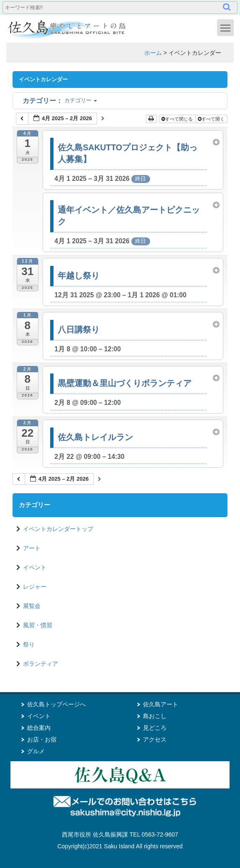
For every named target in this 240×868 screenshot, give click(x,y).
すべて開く (212, 119)
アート (32, 548)
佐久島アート (161, 704)
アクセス (155, 739)
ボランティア (41, 664)
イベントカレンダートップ (58, 529)
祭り (29, 644)
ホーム (153, 53)
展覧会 (32, 606)
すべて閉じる (178, 119)
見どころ (155, 728)
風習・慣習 (38, 625)
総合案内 (39, 728)
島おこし (155, 716)
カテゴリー (60, 100)
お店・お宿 (42, 739)
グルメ (36, 751)
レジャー (35, 587)
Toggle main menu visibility (227, 27)
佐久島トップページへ (56, 704)
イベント (35, 567)
